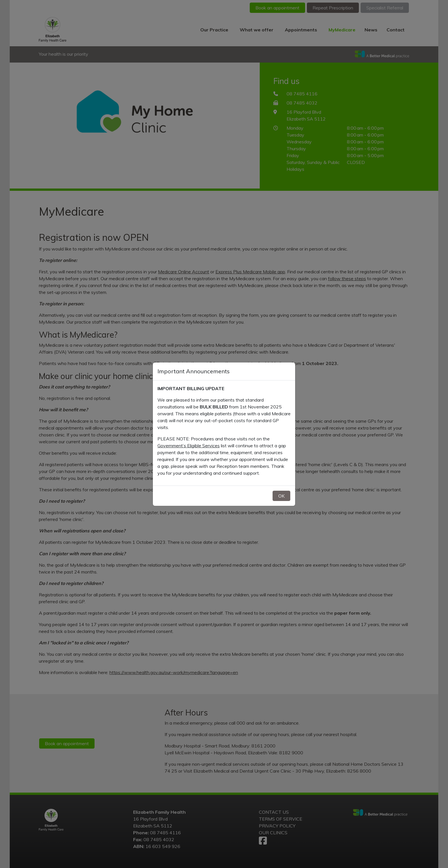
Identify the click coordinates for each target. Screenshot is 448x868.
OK (281, 496)
